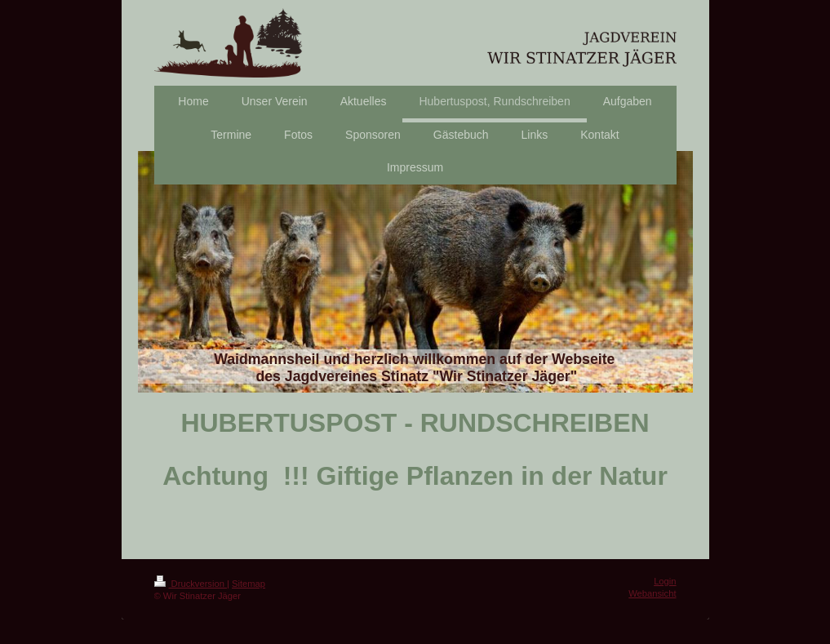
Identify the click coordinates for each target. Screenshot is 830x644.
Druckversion (191, 584)
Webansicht (652, 593)
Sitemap (249, 584)
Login (665, 581)
